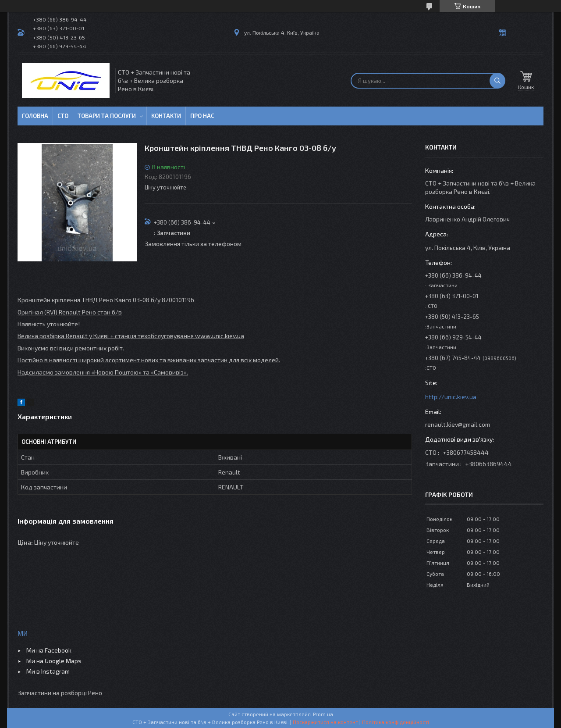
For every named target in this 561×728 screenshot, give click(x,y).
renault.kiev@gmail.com (458, 424)
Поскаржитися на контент (325, 722)
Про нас (202, 116)
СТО (63, 116)
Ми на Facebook (49, 650)
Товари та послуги (107, 116)
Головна (35, 116)
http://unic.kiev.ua (451, 397)
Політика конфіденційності (396, 722)
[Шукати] (497, 81)
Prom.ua (323, 714)
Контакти (166, 116)
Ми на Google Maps (54, 661)
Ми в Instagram (48, 671)
